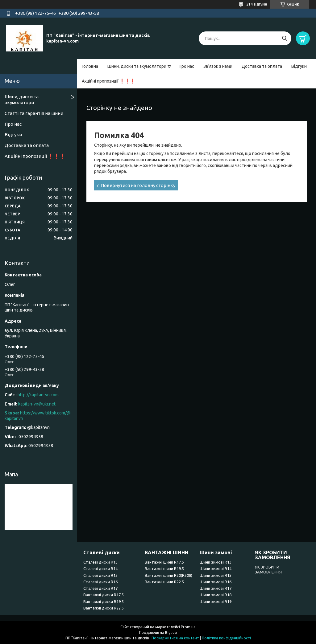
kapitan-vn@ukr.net (37, 404)
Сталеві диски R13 (100, 562)
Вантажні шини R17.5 (164, 562)
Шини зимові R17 (216, 588)
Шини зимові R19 (216, 601)
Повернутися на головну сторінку (138, 185)
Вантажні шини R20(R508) (168, 575)
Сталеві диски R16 (100, 582)
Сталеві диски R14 (100, 569)
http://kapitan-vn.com (38, 395)
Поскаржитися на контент (175, 638)
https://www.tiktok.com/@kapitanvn (38, 416)
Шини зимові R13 (216, 562)
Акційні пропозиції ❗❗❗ (108, 81)
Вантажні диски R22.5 (104, 608)
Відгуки (299, 66)
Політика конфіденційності (226, 638)
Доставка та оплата (262, 66)
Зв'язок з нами (218, 66)
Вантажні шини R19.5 (164, 569)
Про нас (186, 66)
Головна (90, 66)
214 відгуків (257, 4)
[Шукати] (284, 38)
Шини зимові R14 (216, 569)
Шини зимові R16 (216, 582)
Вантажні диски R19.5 (104, 601)
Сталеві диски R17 (100, 588)
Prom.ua (188, 627)
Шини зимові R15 (216, 575)
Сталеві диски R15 (100, 575)
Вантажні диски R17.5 (104, 595)
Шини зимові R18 (216, 595)
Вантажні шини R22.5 (164, 582)
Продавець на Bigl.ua (158, 632)
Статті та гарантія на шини (34, 113)
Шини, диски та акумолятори (137, 66)
